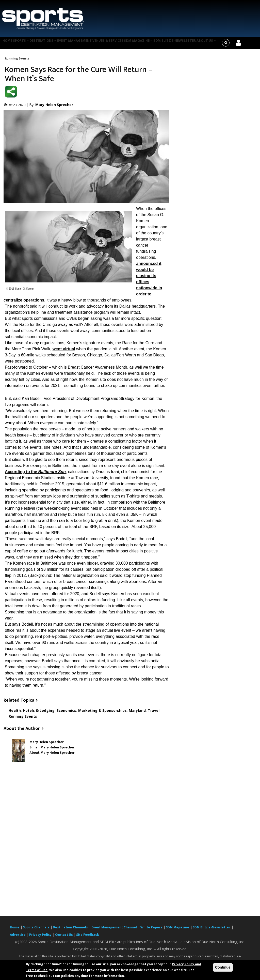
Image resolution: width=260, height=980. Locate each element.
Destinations (49, 44)
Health (15, 713)
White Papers (151, 931)
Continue (223, 967)
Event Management (83, 44)
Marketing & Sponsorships (102, 713)
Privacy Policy (40, 938)
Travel (154, 713)
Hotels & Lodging (39, 713)
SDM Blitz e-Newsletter (189, 44)
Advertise (18, 938)
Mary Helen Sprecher (54, 108)
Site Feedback (88, 938)
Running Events (17, 62)
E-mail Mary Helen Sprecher (52, 751)
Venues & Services (118, 44)
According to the (35, 475)
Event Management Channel (114, 931)
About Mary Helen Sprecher (52, 756)
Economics (66, 713)
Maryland (137, 713)
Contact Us (64, 938)
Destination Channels (70, 931)
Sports (25, 44)
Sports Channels (36, 931)
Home (8, 44)
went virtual (64, 352)
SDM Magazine (151, 44)
